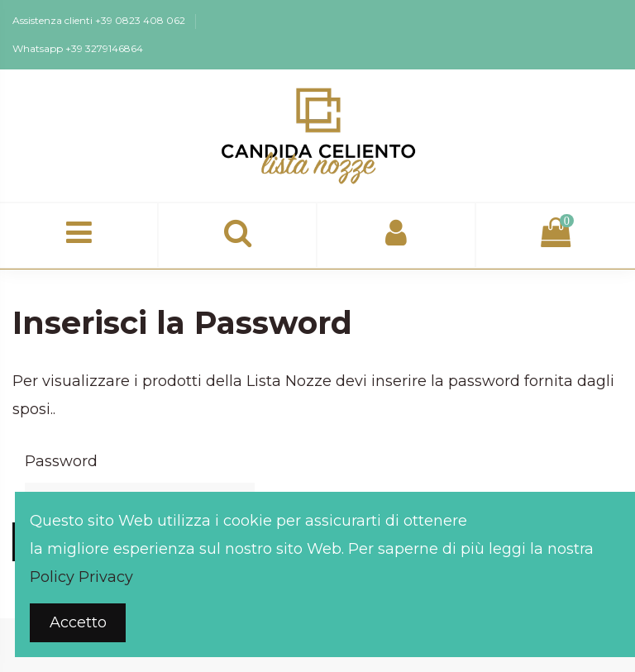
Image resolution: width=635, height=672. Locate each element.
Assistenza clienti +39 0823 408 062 (100, 20)
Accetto (78, 622)
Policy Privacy (81, 577)
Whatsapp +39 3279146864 (78, 48)
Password (61, 461)
